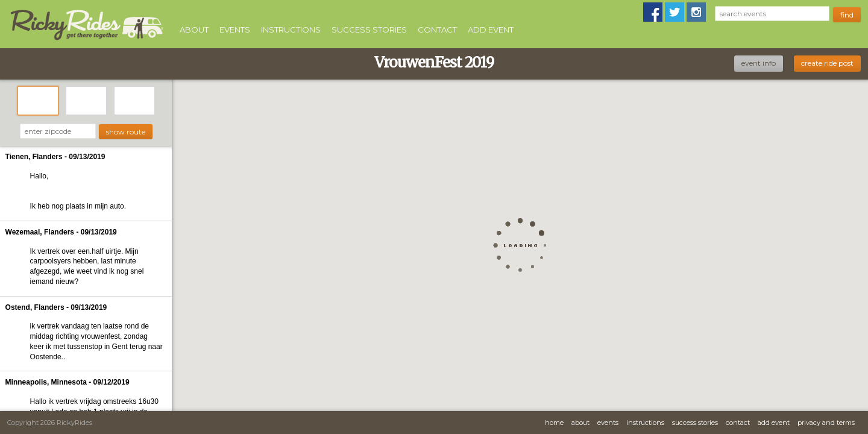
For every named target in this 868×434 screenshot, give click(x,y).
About (194, 30)
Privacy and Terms (826, 423)
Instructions (291, 30)
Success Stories (369, 30)
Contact (437, 30)
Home (554, 423)
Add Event (491, 30)
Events (235, 30)
